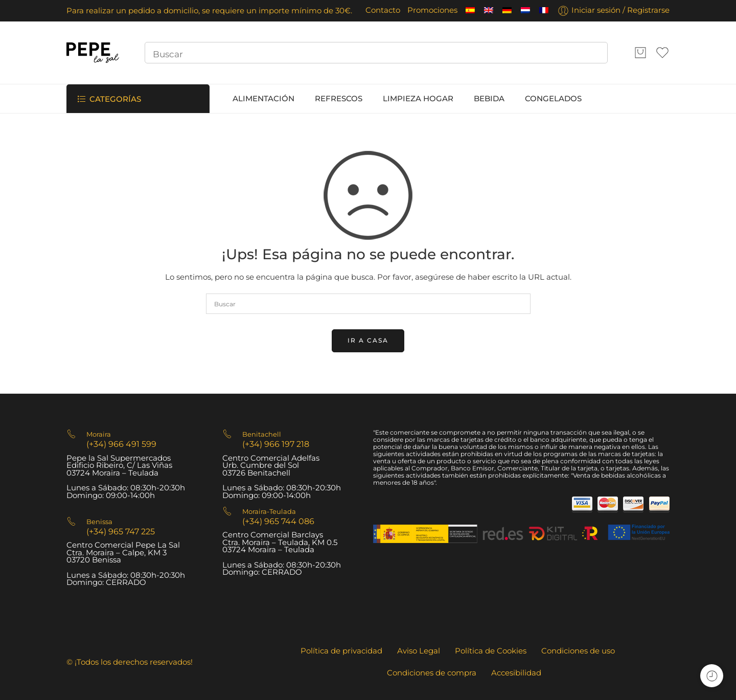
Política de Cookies (491, 651)
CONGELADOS (553, 99)
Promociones (432, 10)
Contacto (383, 10)
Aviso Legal (419, 651)
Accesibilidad (516, 673)
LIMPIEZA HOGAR (418, 99)
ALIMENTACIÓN (263, 99)
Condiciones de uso (578, 651)
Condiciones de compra (432, 673)
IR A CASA (368, 340)
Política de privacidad (341, 651)
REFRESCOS (339, 99)
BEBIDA (489, 99)
